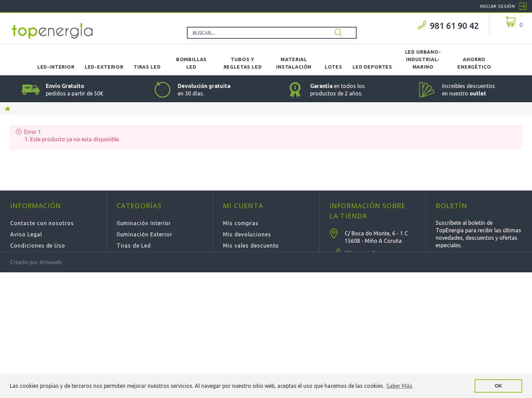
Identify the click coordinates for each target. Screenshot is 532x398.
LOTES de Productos (145, 320)
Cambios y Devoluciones (44, 268)
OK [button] (498, 386)
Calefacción (133, 331)
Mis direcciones (244, 257)
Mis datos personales (253, 268)
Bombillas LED (192, 63)
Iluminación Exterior (145, 234)
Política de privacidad (40, 290)
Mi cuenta (243, 206)
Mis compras (241, 223)
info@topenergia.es (369, 278)
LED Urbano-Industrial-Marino (423, 59)
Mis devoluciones (247, 234)
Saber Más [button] (399, 386)
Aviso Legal (26, 234)
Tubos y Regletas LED (243, 63)
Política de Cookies (37, 279)
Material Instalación (294, 63)
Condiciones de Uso (38, 246)
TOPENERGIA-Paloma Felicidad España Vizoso (53, 31)
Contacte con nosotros (42, 223)
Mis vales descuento (251, 246)
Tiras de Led (134, 246)
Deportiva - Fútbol (142, 343)
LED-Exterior (104, 67)
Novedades (132, 298)
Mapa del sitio (30, 302)
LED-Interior (56, 67)
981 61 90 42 (454, 26)
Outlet (125, 309)
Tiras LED (147, 67)
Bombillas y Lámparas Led (153, 257)
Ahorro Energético (474, 63)
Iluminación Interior (144, 223)
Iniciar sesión (498, 6)
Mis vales (236, 279)
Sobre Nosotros (32, 257)
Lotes (334, 67)
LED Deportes (372, 67)
